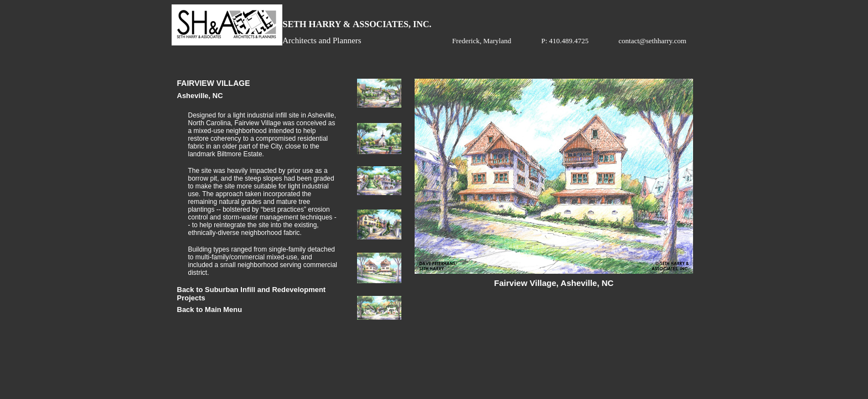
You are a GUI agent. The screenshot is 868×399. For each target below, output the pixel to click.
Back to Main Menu (210, 310)
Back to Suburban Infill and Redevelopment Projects (252, 291)
